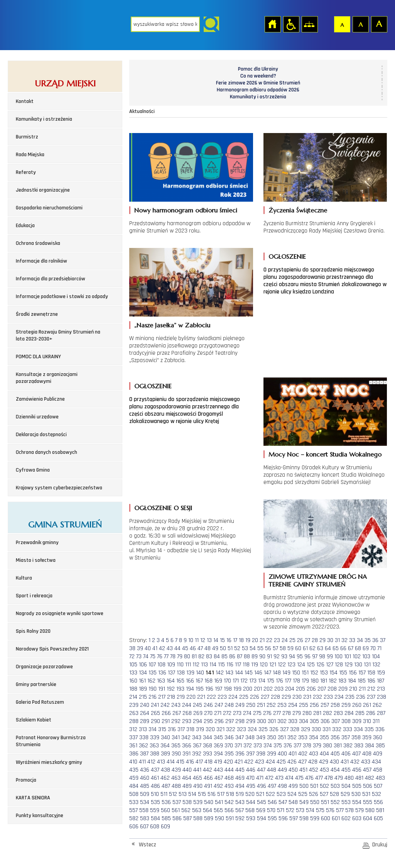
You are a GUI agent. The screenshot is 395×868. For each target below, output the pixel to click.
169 (218, 681)
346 (229, 737)
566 (229, 810)
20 (255, 640)
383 (359, 746)
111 (188, 665)
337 (133, 737)
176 (279, 681)
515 (202, 794)
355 (324, 737)
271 (218, 713)
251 (261, 705)
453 (324, 770)
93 (284, 656)
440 (187, 770)
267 (177, 713)
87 (240, 656)
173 (253, 681)
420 (228, 762)
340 (165, 737)
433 (366, 762)
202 (268, 689)
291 (166, 721)
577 (340, 810)
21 (262, 640)
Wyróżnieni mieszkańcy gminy (49, 762)
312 (133, 729)
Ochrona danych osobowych (46, 452)
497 (272, 786)
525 (303, 794)
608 (155, 827)
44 (177, 648)
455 (346, 770)
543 (240, 802)
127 (330, 665)
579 (360, 810)
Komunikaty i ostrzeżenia (44, 119)
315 (162, 729)
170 (227, 681)
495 (251, 786)
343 (197, 737)
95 (300, 656)
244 (187, 705)
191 (162, 689)
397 (250, 754)
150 (296, 673)
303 (293, 721)
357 (346, 737)
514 (192, 794)
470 (250, 778)
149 (286, 673)
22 (269, 640)
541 (219, 802)
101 (348, 656)
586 (177, 818)
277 (277, 713)
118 (246, 665)
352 (292, 737)
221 (201, 697)
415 (180, 762)
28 (315, 640)
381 (338, 746)
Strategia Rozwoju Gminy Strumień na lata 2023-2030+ (58, 335)
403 (314, 754)
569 (261, 810)
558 (144, 810)
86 (232, 656)
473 (279, 778)
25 (292, 640)
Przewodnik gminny (37, 543)
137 (171, 673)
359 (367, 737)
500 (304, 786)
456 (357, 770)
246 (208, 705)
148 (277, 673)
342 (186, 737)
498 (282, 786)
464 (187, 778)
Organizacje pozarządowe (44, 667)
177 (288, 681)
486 (155, 786)
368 (208, 746)
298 (240, 721)
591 (230, 818)
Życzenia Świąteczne (298, 210)
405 (335, 754)
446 (251, 770)
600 (326, 818)
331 (327, 729)
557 (133, 810)
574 (310, 810)
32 (344, 640)
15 (222, 640)
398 (261, 754)
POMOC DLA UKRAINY (38, 357)
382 (348, 746)
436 (145, 770)
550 (315, 802)
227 (265, 697)
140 (200, 673)
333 (348, 729)
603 (357, 818)
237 (371, 697)
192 (171, 689)
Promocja (26, 780)
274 (247, 713)
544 (251, 802)
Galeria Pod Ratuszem (40, 702)
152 (314, 673)
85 (225, 656)
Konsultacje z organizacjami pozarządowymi (47, 378)
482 (370, 778)
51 (230, 648)
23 (277, 640)
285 (360, 713)
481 (359, 778)
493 (229, 786)
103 (366, 656)
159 (381, 673)
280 (307, 713)
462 (165, 778)
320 (210, 729)
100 (338, 656)
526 (314, 794)
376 (288, 746)
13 (209, 640)
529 (345, 794)
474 (289, 778)
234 (339, 697)
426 (292, 762)
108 (161, 665)
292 (176, 721)
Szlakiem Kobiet (34, 720)
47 (200, 648)
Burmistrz (27, 137)
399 (272, 754)
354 (314, 737)
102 (357, 656)
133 (133, 673)
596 (283, 818)
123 (291, 665)
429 (324, 762)
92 (277, 656)
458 (378, 770)
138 (181, 673)
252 (271, 705)
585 (166, 818)
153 (324, 673)
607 (144, 827)
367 (197, 746)
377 (297, 746)
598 (304, 818)
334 (358, 729)
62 (312, 648)
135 (153, 673)
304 (304, 721)
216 (153, 697)
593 (251, 818)
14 (216, 640)
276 (267, 713)
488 (176, 786)
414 (171, 762)
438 (165, 770)
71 (379, 648)
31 (337, 640)
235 (350, 697)
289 (145, 721)
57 (275, 648)
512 (173, 794)
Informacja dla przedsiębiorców (51, 279)
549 (304, 802)
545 (262, 802)
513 (183, 794)
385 (380, 746)
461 (155, 778)
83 (209, 656)
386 (134, 754)
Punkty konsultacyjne (40, 816)
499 (293, 786)
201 (258, 689)
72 (132, 656)
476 (309, 778)
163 (161, 681)
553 (346, 802)
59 (290, 648)
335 (369, 729)
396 (240, 754)
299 (251, 721)
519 (240, 794)
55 (260, 648)
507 (378, 786)
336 (380, 729)
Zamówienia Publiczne (40, 399)
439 (176, 770)
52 (237, 648)
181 (324, 681)
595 (272, 818)
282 (327, 713)
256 (314, 705)
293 (187, 721)
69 (366, 648)
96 (307, 656)
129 (349, 665)
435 (134, 770)
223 (222, 697)
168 (208, 681)
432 (355, 762)
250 (251, 705)
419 (218, 762)
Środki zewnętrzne (37, 314)
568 (250, 810)
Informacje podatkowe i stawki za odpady (62, 297)
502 (324, 786)
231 (307, 697)
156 (353, 673)
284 (349, 713)
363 (154, 746)
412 (151, 762)
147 (268, 673)
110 (180, 665)
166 (190, 681)
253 (282, 705)
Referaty (26, 172)
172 (244, 681)
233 (328, 697)
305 (314, 721)
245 (197, 705)
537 (177, 802)
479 (339, 778)
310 (367, 721)
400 (282, 754)
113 (204, 665)
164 (171, 681)
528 (334, 794)
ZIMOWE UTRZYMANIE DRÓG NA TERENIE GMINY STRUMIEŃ (318, 580)
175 (271, 681)
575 (320, 810)
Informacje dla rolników (41, 261)
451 (303, 770)
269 (198, 713)
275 (257, 713)
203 (279, 689)
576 (330, 810)
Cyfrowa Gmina (33, 470)
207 (322, 689)
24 (285, 640)
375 (278, 746)
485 (145, 786)
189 (143, 689)
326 (274, 729)
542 (229, 802)
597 (294, 818)
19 (248, 640)
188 (133, 689)
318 (190, 729)
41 (155, 648)
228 (275, 697)
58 (283, 648)
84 (217, 656)
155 (343, 673)
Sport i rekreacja (34, 596)
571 (281, 810)
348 (250, 737)
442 (208, 770)
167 (199, 681)
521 (260, 794)
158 (371, 673)
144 (239, 673)
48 (208, 648)
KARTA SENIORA (33, 798)
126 (320, 665)
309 (357, 721)
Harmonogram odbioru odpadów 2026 (258, 90)
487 (166, 786)
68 (358, 648)
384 (370, 746)
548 (293, 802)
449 (282, 770)
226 (255, 697)
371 (238, 746)
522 (270, 794)
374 (268, 746)
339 (155, 737)
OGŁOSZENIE (287, 256)
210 (353, 689)
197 (219, 689)
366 (187, 746)
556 (378, 802)
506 (368, 786)
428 (313, 762)
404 (324, 754)
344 (208, 737)
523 (281, 794)
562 (186, 810)
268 (187, 713)
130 (358, 665)
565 (218, 810)
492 (218, 786)
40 (148, 648)
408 (367, 754)
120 (264, 665)
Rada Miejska (30, 155)
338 (144, 737)
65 (336, 648)
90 (262, 656)
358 (356, 737)
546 (272, 802)
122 (282, 665)
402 (303, 754)
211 (362, 689)
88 (247, 656)
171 (236, 681)
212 (371, 689)
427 (302, 762)
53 (245, 648)
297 (230, 721)
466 (208, 778)
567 (240, 810)
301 (272, 721)
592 (240, 818)
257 (325, 705)
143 (229, 673)
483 (380, 778)
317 (181, 729)
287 (381, 713)
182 (333, 681)
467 (219, 778)
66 (343, 648)
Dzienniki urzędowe (37, 417)
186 (371, 681)
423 (260, 762)
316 (172, 729)
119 (255, 665)
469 (240, 778)
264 (145, 713)
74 (146, 656)
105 (133, 665)
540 (209, 802)
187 (381, 681)
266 (166, 713)
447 (261, 770)
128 (339, 665)
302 (282, 721)
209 (343, 689)
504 (346, 786)
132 (376, 665)
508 (134, 794)
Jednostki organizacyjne (43, 190)
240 (145, 705)
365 (176, 746)
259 (346, 705)
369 (218, 746)
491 (208, 786)
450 (293, 770)
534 (145, 802)
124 (301, 665)
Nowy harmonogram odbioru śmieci (186, 210)
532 (376, 794)
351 (282, 737)
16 (229, 640)
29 (322, 640)
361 (133, 746)
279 (297, 713)
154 (333, 673)
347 (240, 737)
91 (269, 656)
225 (244, 697)
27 (307, 640)
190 (153, 689)
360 (378, 737)
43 (170, 648)
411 (142, 762)
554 (357, 802)
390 (176, 754)
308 (346, 721)
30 (330, 640)
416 (190, 762)
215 (143, 697)
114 (213, 665)
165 (180, 681)
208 (332, 689)
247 (219, 705)
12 (203, 640)
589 (209, 818)
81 (194, 656)
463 (176, 778)
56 (268, 648)
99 (330, 656)
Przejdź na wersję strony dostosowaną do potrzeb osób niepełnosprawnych (291, 24)
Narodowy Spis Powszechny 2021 (52, 649)
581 (380, 810)
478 (329, 778)
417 (199, 762)
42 (162, 648)
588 (198, 818)
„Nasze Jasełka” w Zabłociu (172, 325)
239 (134, 705)
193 (180, 689)
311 (376, 721)
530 (356, 794)
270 (208, 713)
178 (296, 681)
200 (248, 689)
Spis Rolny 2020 (33, 631)
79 (180, 656)
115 (221, 665)
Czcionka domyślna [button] (342, 24)
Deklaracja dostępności (41, 435)
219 (181, 697)
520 (250, 794)
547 (283, 802)
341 (176, 737)
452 (314, 770)
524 (292, 794)
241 (155, 705)
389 (165, 754)
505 (357, 786)
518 (230, 794)
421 (239, 762)
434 (376, 762)
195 (200, 689)
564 (208, 810)
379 (317, 746)
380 (327, 746)
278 (287, 713)
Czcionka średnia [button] (360, 24)
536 (166, 802)
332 (337, 729)
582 (134, 818)
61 (305, 648)
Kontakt (25, 101)
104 (376, 656)
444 (229, 770)
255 (304, 705)
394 (218, 754)
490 (198, 786)
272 (227, 713)
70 (373, 648)
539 (198, 802)
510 (155, 794)
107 (152, 665)
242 (165, 705)
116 (230, 665)
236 (361, 697)
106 (143, 665)
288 (134, 721)
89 (255, 656)
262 (377, 705)
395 (229, 754)
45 (185, 648)
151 (305, 673)
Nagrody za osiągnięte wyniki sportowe (60, 613)
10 (191, 640)
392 (197, 754)
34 (360, 640)
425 (281, 762)
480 (349, 778)
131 (367, 665)
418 (208, 762)
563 (197, 810)
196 (209, 689)
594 (262, 818)
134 (143, 673)
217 (162, 697)
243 (176, 705)
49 (215, 648)
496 (262, 786)
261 (367, 705)
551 (325, 802)
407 (356, 754)
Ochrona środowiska (38, 243)
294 (197, 721)
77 (166, 656)
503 (335, 786)
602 (346, 818)
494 (240, 786)
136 (162, 673)
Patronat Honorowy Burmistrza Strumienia (51, 741)
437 (155, 770)
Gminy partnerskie (36, 684)
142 (220, 673)
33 (352, 640)
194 (190, 689)
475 (299, 778)
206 (311, 689)
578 (349, 810)
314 (153, 729)
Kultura (24, 578)
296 (219, 721)
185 (362, 681)
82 (201, 656)
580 (370, 810)
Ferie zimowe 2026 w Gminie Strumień (258, 83)
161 (142, 681)
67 (351, 648)
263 (134, 713)
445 (240, 770)
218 (171, 697)
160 (133, 681)
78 (173, 656)
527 (324, 794)
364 (165, 746)
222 (211, 697)
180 (315, 681)
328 (295, 729)
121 (273, 665)
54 (253, 648)
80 (187, 656)
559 (155, 810)
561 (176, 810)
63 (320, 648)
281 (317, 713)
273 (237, 713)
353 (303, 737)
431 (345, 762)
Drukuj (380, 845)
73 (139, 656)
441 (197, 770)
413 (161, 762)
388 (155, 754)
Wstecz (148, 845)
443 (218, 770)
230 (297, 697)
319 (200, 729)
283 (338, 713)
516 (212, 794)
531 (366, 794)
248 (229, 705)
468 (229, 778)
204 (290, 689)
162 (151, 681)
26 (300, 640)
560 (165, 810)
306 (325, 721)
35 (368, 640)
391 (187, 754)
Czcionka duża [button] (379, 24)
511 (164, 794)
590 (219, 818)
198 (228, 689)
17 (235, 640)
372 (248, 746)
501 (314, 786)
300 (262, 721)
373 (258, 746)
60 (298, 648)
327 (284, 729)
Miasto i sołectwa (36, 560)
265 (155, 713)
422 (249, 762)
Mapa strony (309, 24)
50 (223, 648)
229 (286, 697)
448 (272, 770)
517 (221, 794)
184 (352, 681)
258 (335, 705)
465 (197, 778)
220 (191, 697)
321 (220, 729)
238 (381, 697)
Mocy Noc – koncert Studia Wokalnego (325, 454)
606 (134, 827)
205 (300, 689)
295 (208, 721)
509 (145, 794)
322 (231, 729)
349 (261, 737)
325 (263, 729)
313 (143, 729)
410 (133, 762)
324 (252, 729)
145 (249, 673)
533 (134, 802)
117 (238, 665)
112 (196, 665)
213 (381, 689)
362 (143, 746)
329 (306, 729)
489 (187, 786)
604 (368, 818)
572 (290, 810)
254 (293, 705)
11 (197, 640)
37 (383, 640)
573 (300, 810)
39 (140, 648)
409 (378, 754)
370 (229, 746)
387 (144, 754)
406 (346, 754)
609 (165, 827)
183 (342, 681)
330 (316, 729)
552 (335, 802)
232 (317, 697)
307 (336, 721)
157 (362, 673)
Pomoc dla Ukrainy (258, 69)
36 (375, 640)
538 (187, 802)
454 (335, 770)
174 (262, 681)
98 (322, 656)
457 (367, 770)
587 (187, 818)
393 (208, 754)
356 (335, 737)
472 (269, 778)
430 (334, 762)
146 (258, 673)
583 (145, 818)
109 (171, 665)
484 (134, 786)
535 (155, 802)
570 (271, 810)
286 (371, 713)
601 (336, 818)
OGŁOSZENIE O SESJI (163, 508)
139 (190, 673)
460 (145, 778)
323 (241, 729)
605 (378, 818)
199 (237, 689)
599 (315, 818)
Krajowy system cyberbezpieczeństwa (59, 488)
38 (132, 648)
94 (292, 656)
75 (153, 656)
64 (328, 648)
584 (155, 818)
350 (272, 737)
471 (260, 778)
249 (240, 705)
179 (305, 681)
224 (233, 697)
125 (311, 665)
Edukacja (25, 226)
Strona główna (272, 24)
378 (307, 746)
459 (134, 778)
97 (315, 656)
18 (241, 640)
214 (133, 697)
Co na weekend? (258, 76)
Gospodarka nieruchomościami (49, 208)
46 (193, 648)
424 (270, 762)
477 (319, 778)
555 (368, 802)
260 (357, 705)
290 (155, 721)
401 (293, 754)
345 (218, 737)
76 (160, 656)
